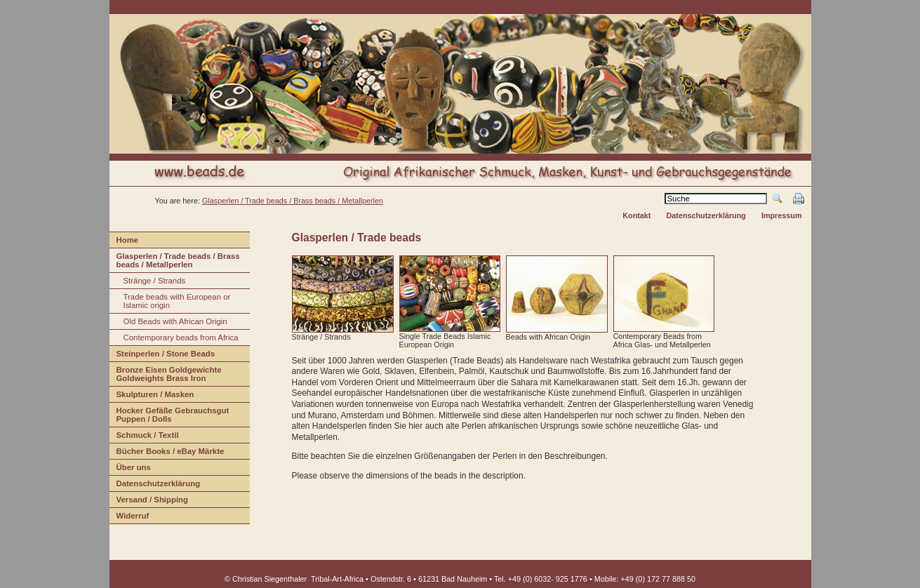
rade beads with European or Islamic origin (170, 303)
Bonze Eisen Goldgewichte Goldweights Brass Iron (166, 376)
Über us (130, 469)
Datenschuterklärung (155, 485)
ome (124, 242)
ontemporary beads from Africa (174, 339)
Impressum (782, 215)
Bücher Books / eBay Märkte (167, 453)
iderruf (129, 517)
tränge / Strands (148, 282)
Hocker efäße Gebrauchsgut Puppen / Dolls (169, 416)
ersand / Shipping (149, 501)
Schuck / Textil (144, 437)
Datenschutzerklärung (706, 215)
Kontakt (636, 215)
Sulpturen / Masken (152, 396)
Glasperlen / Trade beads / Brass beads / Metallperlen (293, 201)
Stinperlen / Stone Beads (162, 355)
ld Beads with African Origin (168, 323)
